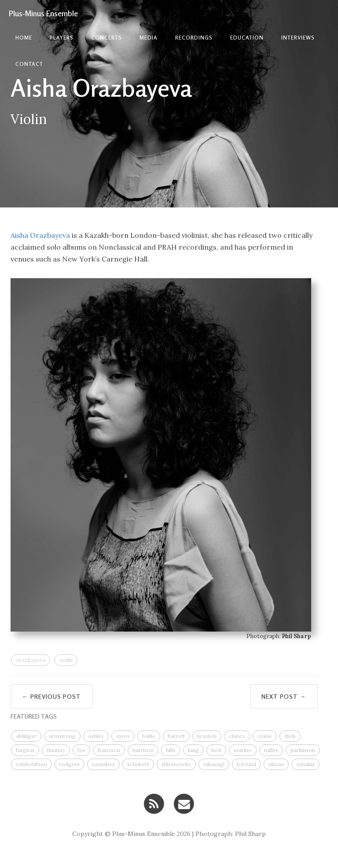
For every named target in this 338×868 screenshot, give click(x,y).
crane (265, 736)
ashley (96, 736)
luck (216, 750)
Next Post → (284, 696)
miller (271, 750)
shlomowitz (176, 764)
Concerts (107, 38)
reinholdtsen (31, 764)
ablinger (26, 736)
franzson (109, 750)
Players (62, 38)
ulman (276, 764)
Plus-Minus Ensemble (43, 13)
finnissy (56, 750)
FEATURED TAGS (34, 716)
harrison (143, 750)
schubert (138, 764)
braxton (207, 736)
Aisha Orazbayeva (40, 235)
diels (290, 736)
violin (66, 660)
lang (193, 750)
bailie (149, 736)
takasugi (214, 764)
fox (81, 750)
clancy (237, 736)
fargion (25, 750)
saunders (103, 764)
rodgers (70, 764)
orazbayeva (31, 660)
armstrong (62, 736)
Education (247, 38)
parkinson (303, 750)
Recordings (194, 38)
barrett (176, 736)
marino (243, 750)
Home (24, 38)
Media (149, 38)
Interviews (298, 38)
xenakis (305, 764)
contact (29, 64)
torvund (246, 764)
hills (171, 750)
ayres (123, 736)
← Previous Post (51, 696)
